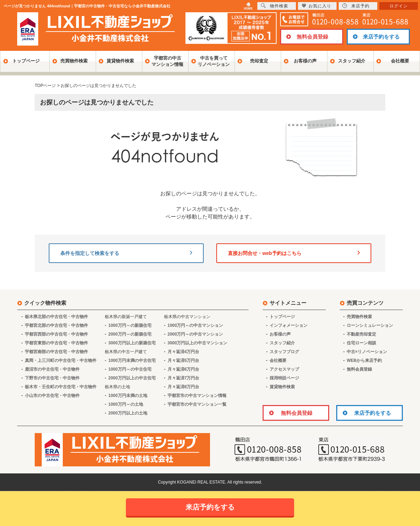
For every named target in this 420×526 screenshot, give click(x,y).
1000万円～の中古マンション (195, 325)
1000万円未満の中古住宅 (132, 360)
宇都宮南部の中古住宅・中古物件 (56, 352)
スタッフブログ (284, 352)
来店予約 (356, 6)
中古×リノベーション (367, 352)
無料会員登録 (312, 37)
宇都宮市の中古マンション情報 (197, 396)
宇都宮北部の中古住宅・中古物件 (56, 325)
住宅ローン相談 (361, 343)
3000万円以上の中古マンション (198, 343)
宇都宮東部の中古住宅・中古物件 (56, 343)
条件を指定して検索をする (126, 253)
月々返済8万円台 (184, 387)
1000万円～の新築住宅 (130, 325)
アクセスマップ (284, 369)
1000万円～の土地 (126, 404)
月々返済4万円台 (184, 352)
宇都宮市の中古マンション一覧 (197, 404)
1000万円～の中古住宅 (130, 369)
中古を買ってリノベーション (214, 61)
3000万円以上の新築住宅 (132, 343)
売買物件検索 (74, 61)
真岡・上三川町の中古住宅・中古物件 (61, 360)
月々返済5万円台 (184, 360)
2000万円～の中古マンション (195, 334)
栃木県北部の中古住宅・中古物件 (56, 317)
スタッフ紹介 (352, 61)
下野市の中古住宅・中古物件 (52, 378)
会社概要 (400, 61)
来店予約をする (381, 37)
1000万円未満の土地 (128, 396)
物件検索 (275, 6)
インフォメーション (289, 325)
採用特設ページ (284, 378)
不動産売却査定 (361, 334)
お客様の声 (305, 61)
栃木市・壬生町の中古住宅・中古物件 (61, 387)
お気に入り (316, 6)
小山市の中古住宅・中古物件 (52, 396)
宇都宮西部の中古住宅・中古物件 (56, 334)
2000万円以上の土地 (128, 413)
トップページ (26, 61)
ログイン (399, 6)
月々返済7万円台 (184, 378)
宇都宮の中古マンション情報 (167, 61)
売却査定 (259, 61)
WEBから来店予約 (364, 360)
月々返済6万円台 (184, 369)
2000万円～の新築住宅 (130, 334)
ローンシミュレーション (370, 325)
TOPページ (45, 86)
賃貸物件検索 (120, 61)
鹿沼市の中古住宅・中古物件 (52, 369)
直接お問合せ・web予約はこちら (294, 253)
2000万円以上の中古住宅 (132, 378)
